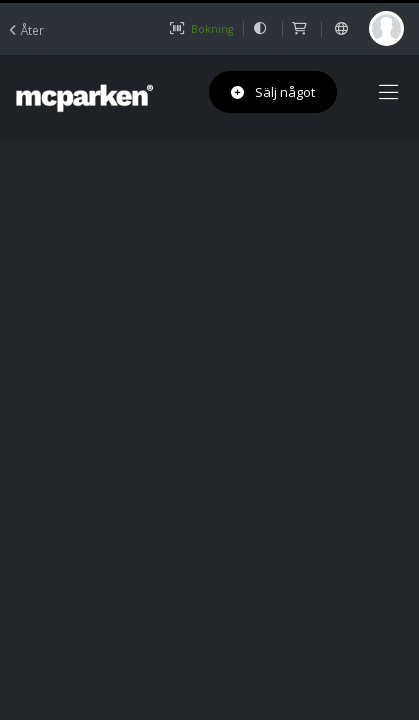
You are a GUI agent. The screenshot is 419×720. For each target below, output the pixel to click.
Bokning (201, 29)
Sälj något (273, 92)
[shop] (301, 29)
